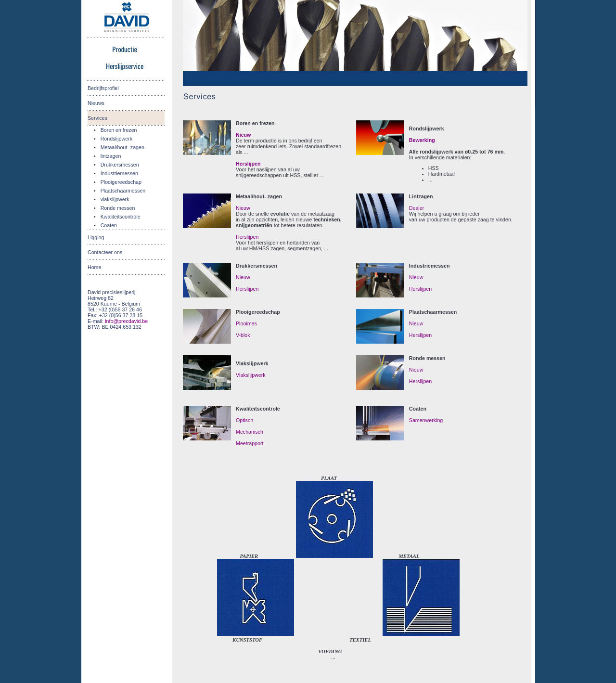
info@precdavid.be (126, 321)
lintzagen (111, 156)
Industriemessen (119, 173)
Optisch (244, 420)
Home (94, 267)
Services (97, 118)
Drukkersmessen (120, 165)
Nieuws (96, 103)
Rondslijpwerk (116, 139)
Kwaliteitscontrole (121, 217)
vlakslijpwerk (115, 199)
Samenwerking (426, 420)
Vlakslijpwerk (251, 375)
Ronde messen (118, 208)
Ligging (96, 237)
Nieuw (243, 135)
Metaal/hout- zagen (122, 147)
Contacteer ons (105, 252)
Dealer (417, 208)
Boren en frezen (119, 130)
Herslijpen (248, 164)
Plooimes (246, 323)
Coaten (109, 225)
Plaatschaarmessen (123, 191)
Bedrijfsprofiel (103, 88)
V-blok (243, 335)
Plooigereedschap (121, 182)
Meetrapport (250, 443)
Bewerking (422, 140)
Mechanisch (250, 432)
